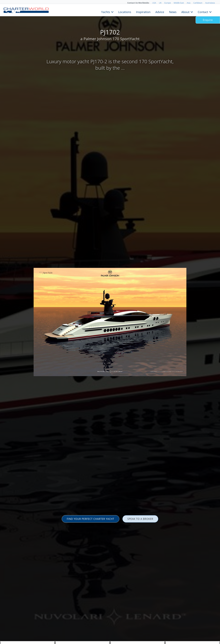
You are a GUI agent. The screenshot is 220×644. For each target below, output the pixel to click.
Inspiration (143, 12)
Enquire (208, 20)
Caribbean (198, 3)
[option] (110, 322)
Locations (125, 12)
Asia (189, 3)
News (173, 12)
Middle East (179, 3)
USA (154, 3)
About (185, 12)
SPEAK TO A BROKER (140, 519)
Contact (203, 12)
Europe (168, 3)
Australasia (210, 3)
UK (160, 3)
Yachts (106, 12)
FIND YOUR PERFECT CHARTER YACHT (91, 519)
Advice (160, 12)
